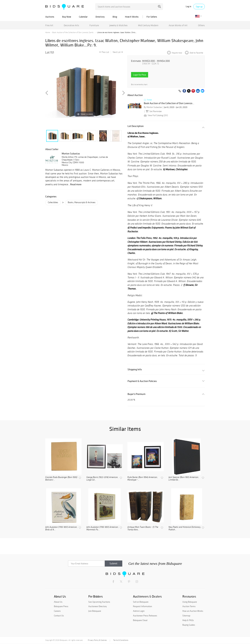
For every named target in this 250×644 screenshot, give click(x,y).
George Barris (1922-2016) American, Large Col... (102, 479)
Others (201, 25)
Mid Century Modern (148, 25)
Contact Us (59, 616)
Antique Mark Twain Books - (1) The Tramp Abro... (143, 529)
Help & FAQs (188, 620)
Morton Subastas (71, 153)
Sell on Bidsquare (141, 602)
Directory (100, 17)
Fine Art (49, 25)
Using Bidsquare (190, 602)
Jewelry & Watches (118, 25)
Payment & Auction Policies (142, 381)
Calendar (83, 17)
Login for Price (140, 75)
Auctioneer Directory (97, 606)
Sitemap (186, 616)
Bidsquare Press (61, 606)
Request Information (142, 606)
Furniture (94, 25)
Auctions (50, 17)
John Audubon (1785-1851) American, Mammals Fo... (102, 529)
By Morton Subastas (153, 107)
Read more (76, 184)
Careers (57, 611)
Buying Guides (189, 625)
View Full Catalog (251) (156, 115)
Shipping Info (135, 369)
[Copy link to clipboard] (180, 91)
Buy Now (67, 17)
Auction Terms (189, 606)
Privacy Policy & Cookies (97, 640)
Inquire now (177, 53)
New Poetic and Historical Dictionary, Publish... (185, 529)
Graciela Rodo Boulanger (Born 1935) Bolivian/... (61, 479)
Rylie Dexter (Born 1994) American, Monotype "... (142, 479)
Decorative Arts (71, 25)
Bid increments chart (139, 85)
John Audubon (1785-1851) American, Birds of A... (61, 529)
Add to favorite (196, 53)
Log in (188, 6)
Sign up (199, 7)
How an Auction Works (193, 611)
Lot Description (136, 126)
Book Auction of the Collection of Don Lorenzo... (169, 103)
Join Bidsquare (95, 611)
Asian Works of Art (178, 25)
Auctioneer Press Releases (145, 616)
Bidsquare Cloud (140, 620)
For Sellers (152, 17)
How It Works (132, 17)
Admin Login (139, 611)
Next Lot (118, 52)
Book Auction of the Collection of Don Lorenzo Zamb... (74, 32)
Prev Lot (104, 52)
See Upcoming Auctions (99, 602)
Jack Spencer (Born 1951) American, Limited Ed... (184, 479)
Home (48, 32)
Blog (115, 17)
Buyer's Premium (136, 394)
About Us (58, 602)
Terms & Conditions (121, 640)
